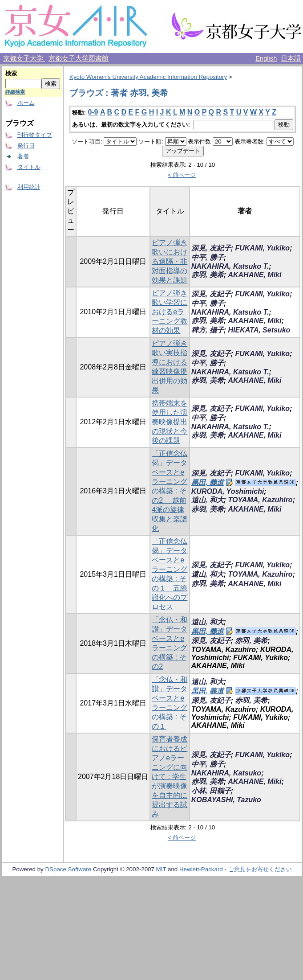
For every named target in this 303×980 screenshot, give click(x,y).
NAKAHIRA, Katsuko (226, 773)
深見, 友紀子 (211, 248)
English (266, 58)
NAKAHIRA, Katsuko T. (230, 266)
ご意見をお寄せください (260, 869)
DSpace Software (68, 869)
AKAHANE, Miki (255, 275)
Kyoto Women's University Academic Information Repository (148, 77)
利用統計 (29, 187)
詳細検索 (15, 92)
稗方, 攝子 (208, 330)
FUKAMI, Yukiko (262, 248)
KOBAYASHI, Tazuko (226, 800)
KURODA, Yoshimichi (228, 491)
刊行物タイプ (35, 135)
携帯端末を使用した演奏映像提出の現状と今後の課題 (170, 422)
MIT (161, 869)
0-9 (93, 112)
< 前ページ (182, 175)
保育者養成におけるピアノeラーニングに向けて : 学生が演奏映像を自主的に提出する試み (170, 777)
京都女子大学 (24, 58)
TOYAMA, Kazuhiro (260, 500)
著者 (23, 156)
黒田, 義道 (208, 482)
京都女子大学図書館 (79, 58)
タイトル (29, 167)
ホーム (26, 103)
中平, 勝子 (208, 257)
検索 (11, 73)
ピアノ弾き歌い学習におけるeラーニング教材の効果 (170, 312)
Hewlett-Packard (201, 869)
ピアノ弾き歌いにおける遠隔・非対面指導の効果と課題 (170, 261)
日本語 (291, 58)
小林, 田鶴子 (211, 791)
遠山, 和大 (208, 500)
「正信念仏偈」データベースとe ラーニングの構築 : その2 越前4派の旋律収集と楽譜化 (170, 491)
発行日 (26, 146)
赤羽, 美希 (208, 275)
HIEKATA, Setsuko (259, 330)
